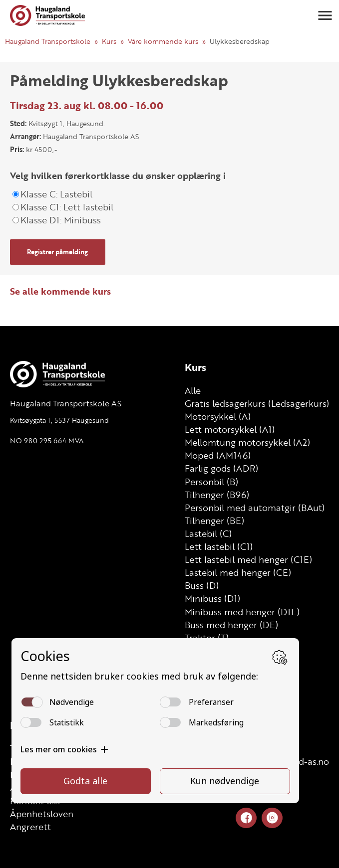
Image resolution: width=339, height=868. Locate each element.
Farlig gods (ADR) (221, 468)
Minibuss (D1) (212, 598)
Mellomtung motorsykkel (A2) (247, 442)
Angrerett (30, 827)
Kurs (109, 41)
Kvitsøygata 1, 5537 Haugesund (59, 420)
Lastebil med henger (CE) (238, 572)
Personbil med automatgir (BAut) (255, 508)
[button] (325, 15)
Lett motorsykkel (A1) (230, 429)
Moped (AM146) (218, 455)
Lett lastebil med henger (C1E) (248, 559)
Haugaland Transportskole (48, 41)
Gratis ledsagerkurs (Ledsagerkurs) (257, 403)
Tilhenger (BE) (214, 521)
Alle (193, 390)
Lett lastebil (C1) (219, 546)
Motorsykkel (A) (218, 416)
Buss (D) (202, 585)
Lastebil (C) (208, 533)
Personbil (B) (211, 482)
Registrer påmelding (57, 252)
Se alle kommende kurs (60, 291)
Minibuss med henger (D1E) (242, 612)
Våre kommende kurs (163, 41)
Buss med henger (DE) (231, 625)
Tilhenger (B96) (217, 495)
